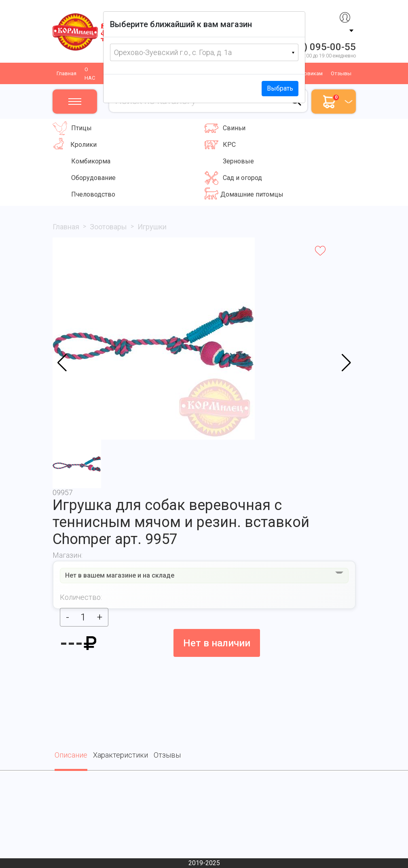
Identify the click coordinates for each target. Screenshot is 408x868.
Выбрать (280, 88)
